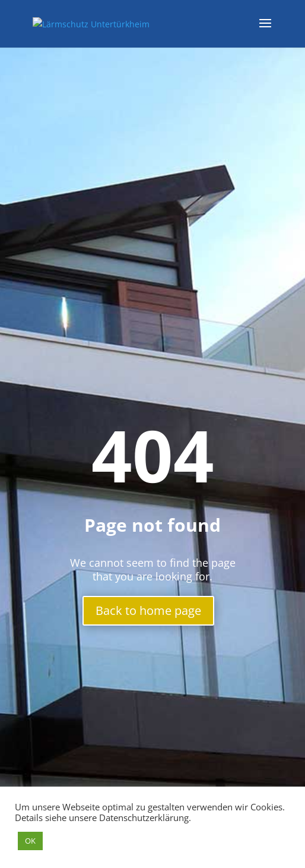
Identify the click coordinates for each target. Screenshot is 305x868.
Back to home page (148, 610)
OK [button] (30, 841)
